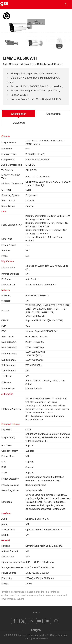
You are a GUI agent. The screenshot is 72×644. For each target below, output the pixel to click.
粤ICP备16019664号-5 (36, 639)
